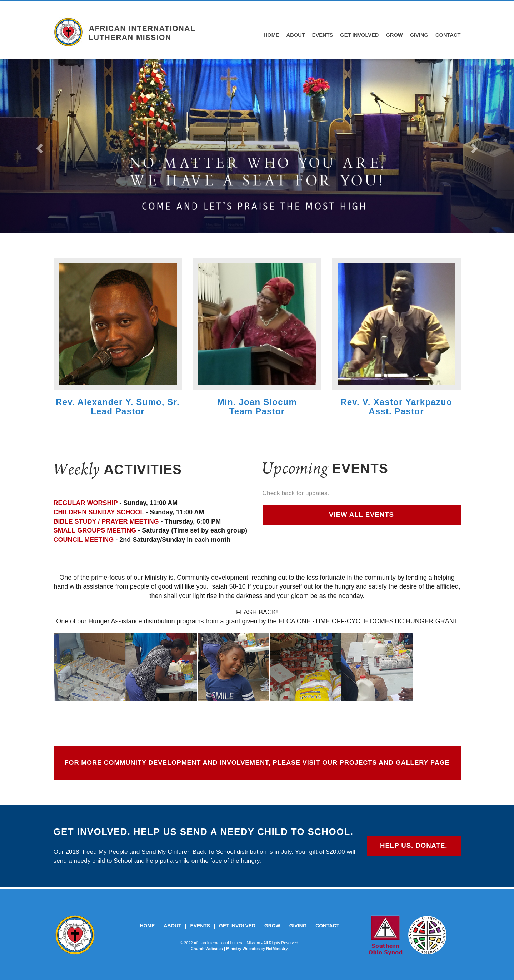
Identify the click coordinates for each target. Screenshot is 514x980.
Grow (394, 35)
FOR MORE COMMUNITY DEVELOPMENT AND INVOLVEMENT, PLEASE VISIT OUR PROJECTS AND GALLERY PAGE (257, 763)
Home (271, 35)
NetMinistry (277, 949)
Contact (448, 35)
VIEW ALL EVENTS (361, 514)
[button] (39, 146)
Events (323, 35)
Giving (419, 35)
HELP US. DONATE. (414, 845)
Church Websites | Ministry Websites (226, 949)
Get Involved (359, 35)
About (296, 35)
